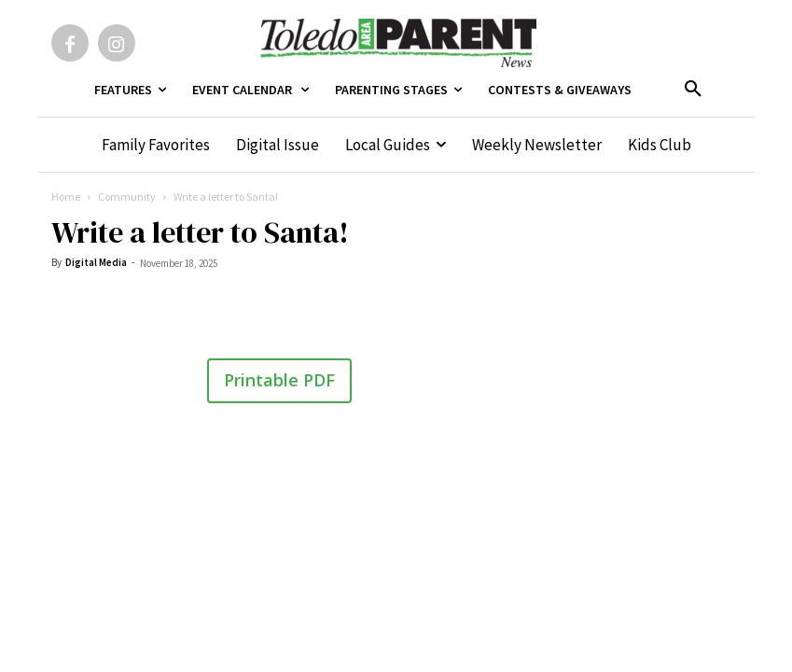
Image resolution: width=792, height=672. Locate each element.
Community (127, 196)
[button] (693, 90)
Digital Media (96, 262)
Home (66, 196)
